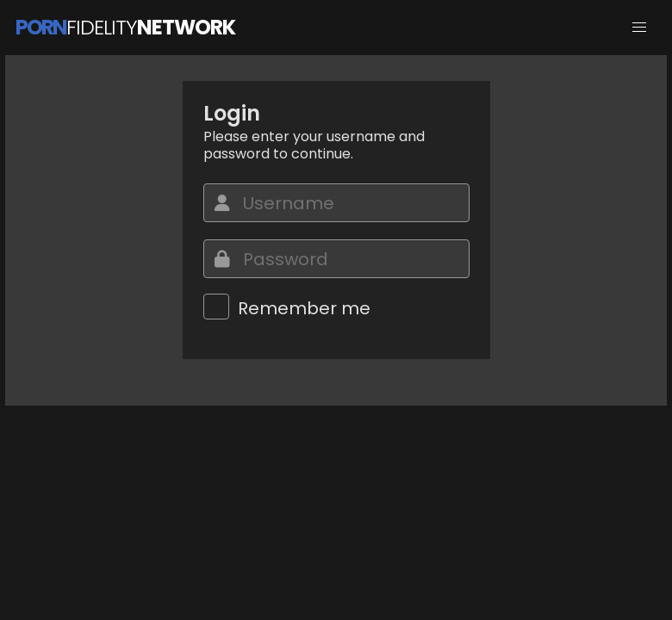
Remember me (304, 308)
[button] (639, 28)
